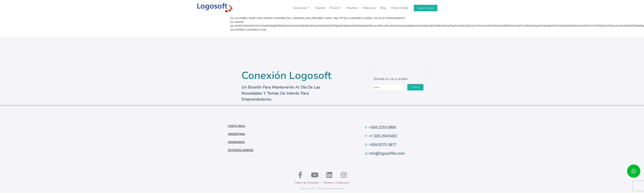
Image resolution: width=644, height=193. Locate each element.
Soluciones (301, 8)
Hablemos (369, 8)
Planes (335, 8)
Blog (383, 8)
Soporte (320, 8)
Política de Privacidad (307, 183)
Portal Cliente (400, 8)
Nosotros (352, 8)
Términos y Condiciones (336, 183)
